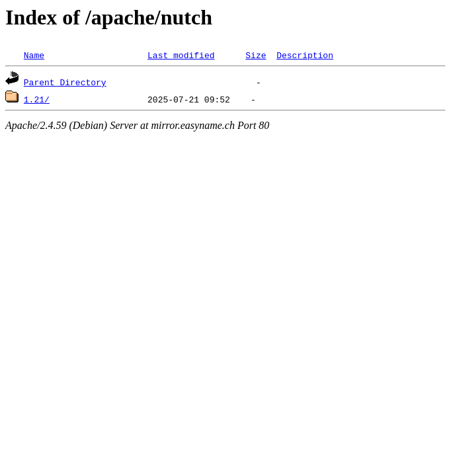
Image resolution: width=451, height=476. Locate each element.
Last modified (181, 55)
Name (34, 55)
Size (256, 55)
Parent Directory (65, 82)
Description (305, 55)
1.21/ (37, 99)
